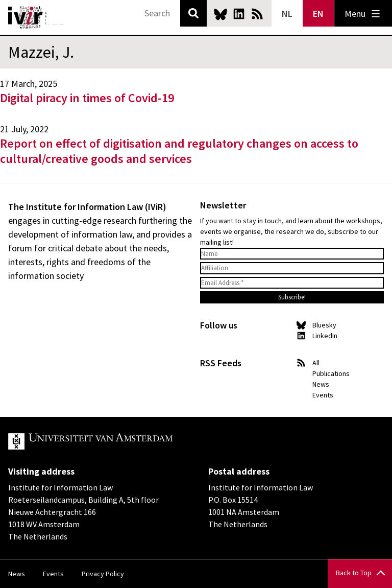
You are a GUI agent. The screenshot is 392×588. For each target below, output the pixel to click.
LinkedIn (239, 14)
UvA (127, 441)
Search (193, 13)
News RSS (257, 14)
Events (323, 395)
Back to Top (354, 573)
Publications (331, 373)
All (316, 363)
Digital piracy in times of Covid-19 (87, 98)
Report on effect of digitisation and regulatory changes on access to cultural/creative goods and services (179, 151)
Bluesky (220, 14)
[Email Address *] (292, 283)
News (321, 384)
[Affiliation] (292, 268)
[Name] (292, 254)
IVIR (37, 17)
